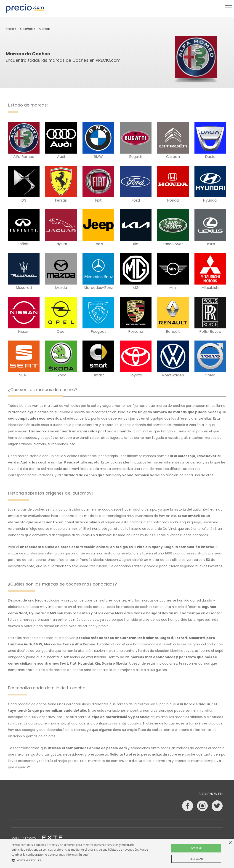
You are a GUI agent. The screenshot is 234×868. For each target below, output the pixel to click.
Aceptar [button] (196, 848)
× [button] (230, 843)
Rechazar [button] (196, 859)
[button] (80, 860)
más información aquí (74, 855)
